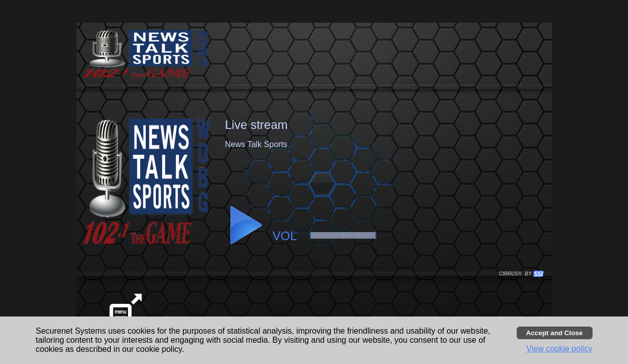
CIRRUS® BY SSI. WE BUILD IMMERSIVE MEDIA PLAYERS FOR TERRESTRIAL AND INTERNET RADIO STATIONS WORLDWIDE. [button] (517, 274)
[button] (245, 225)
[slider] (343, 235)
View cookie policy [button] (559, 349)
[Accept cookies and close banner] (555, 333)
